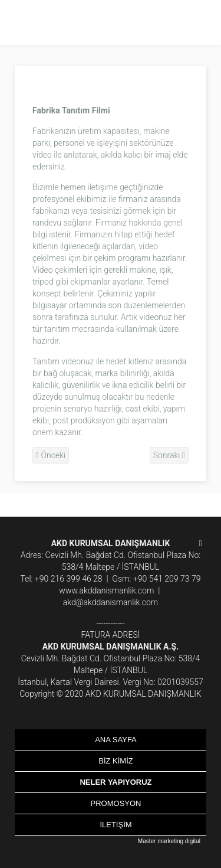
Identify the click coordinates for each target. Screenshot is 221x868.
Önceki (51, 455)
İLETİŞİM (116, 825)
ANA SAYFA (116, 740)
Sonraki (169, 455)
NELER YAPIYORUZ (116, 782)
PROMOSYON (116, 803)
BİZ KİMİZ (116, 761)
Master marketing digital (169, 841)
